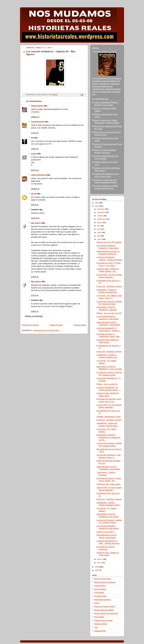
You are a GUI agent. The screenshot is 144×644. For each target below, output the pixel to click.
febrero (100, 559)
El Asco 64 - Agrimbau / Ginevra (109, 352)
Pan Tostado (99, 617)
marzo (100, 239)
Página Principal (56, 325)
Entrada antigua (80, 325)
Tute (96, 627)
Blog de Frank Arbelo (103, 579)
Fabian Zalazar (37, 106)
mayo (99, 233)
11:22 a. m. (35, 218)
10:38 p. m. (35, 189)
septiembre (102, 219)
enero (100, 563)
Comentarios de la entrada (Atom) (46, 330)
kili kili (34, 194)
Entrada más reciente (30, 325)
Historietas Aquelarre (103, 600)
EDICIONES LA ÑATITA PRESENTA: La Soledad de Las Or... (109, 437)
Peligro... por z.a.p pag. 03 (107, 384)
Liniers (34, 154)
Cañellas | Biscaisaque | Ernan (109, 417)
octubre (100, 216)
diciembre (101, 209)
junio (99, 229)
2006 (97, 567)
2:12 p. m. (35, 295)
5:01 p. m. (35, 205)
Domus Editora (100, 589)
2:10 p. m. (35, 277)
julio (99, 226)
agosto (100, 223)
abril (99, 236)
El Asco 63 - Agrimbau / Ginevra (109, 420)
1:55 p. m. (35, 149)
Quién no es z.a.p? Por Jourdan (109, 242)
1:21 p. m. (35, 133)
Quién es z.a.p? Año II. (106, 532)
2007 (97, 206)
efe (32, 138)
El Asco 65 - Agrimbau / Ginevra (109, 286)
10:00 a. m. (35, 117)
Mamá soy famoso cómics (105, 607)
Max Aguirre (36, 223)
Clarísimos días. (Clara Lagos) (109, 484)
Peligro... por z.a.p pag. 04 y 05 (109, 313)
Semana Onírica (101, 624)
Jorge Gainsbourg (39, 175)
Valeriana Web (100, 631)
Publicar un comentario (34, 316)
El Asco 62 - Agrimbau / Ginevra (109, 499)
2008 (97, 203)
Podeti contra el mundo (103, 620)
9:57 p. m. (35, 170)
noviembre (101, 212)
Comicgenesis (100, 586)
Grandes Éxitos (100, 596)
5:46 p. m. (35, 311)
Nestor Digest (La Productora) (106, 613)
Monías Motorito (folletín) (104, 610)
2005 (97, 570)
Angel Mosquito (38, 122)
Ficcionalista (99, 593)
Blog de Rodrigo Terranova (105, 582)
